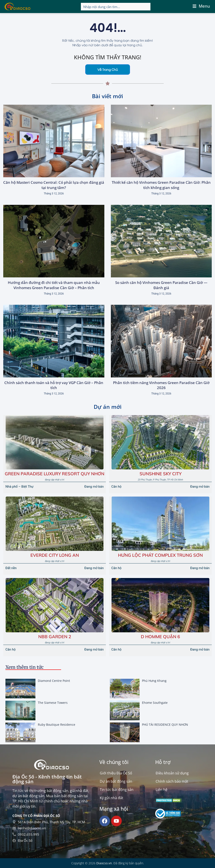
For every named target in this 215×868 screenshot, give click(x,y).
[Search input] (116, 7)
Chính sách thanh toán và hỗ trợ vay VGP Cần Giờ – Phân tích (54, 385)
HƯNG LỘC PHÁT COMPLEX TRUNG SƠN (160, 555)
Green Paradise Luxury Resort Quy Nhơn (55, 474)
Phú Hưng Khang (154, 681)
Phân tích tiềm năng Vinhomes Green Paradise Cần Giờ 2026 (161, 385)
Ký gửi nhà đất (112, 798)
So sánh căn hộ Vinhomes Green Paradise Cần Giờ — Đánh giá (161, 285)
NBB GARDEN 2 (55, 637)
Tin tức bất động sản (117, 790)
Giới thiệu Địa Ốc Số (116, 773)
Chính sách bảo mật (172, 781)
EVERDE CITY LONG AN (55, 555)
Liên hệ (162, 790)
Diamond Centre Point (54, 681)
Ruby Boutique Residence (57, 725)
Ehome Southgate (155, 703)
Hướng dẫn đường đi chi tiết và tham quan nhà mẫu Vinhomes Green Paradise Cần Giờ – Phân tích (54, 285)
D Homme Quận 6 (160, 637)
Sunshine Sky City (161, 474)
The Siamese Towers (53, 703)
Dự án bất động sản (116, 781)
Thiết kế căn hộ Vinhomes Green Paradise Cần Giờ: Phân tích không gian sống (161, 185)
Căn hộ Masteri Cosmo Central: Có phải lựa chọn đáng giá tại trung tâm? (54, 185)
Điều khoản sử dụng (172, 773)
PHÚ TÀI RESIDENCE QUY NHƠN (165, 725)
